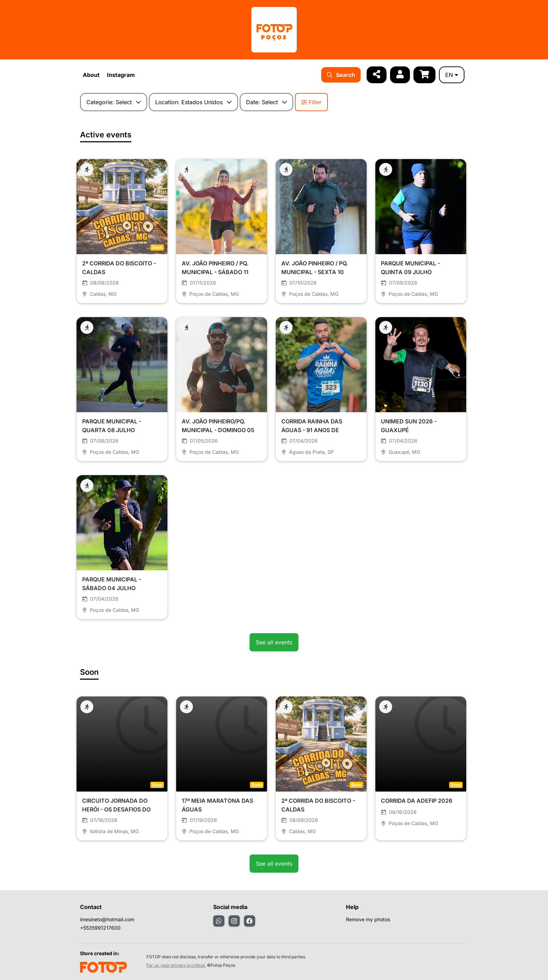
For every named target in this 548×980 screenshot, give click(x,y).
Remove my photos (368, 919)
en (452, 75)
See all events (274, 642)
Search (341, 75)
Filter (311, 102)
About (91, 75)
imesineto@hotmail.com (107, 919)
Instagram (121, 75)
